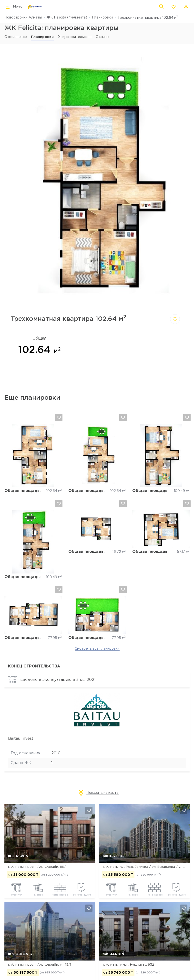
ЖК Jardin (113, 954)
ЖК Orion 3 (20, 954)
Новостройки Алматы (23, 18)
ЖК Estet (112, 856)
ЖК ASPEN (18, 856)
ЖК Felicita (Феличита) (67, 18)
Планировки (102, 18)
